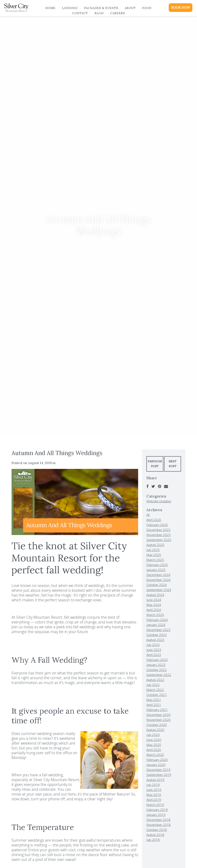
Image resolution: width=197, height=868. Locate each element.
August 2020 (155, 730)
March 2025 (155, 560)
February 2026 (157, 525)
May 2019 (154, 795)
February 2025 (157, 565)
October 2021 (157, 695)
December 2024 (158, 575)
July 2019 (153, 785)
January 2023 (156, 665)
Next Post (173, 464)
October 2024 (157, 585)
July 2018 (153, 840)
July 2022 (153, 685)
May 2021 (154, 700)
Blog (99, 13)
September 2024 (159, 590)
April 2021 (154, 705)
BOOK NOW (181, 7)
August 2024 (155, 595)
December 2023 (158, 630)
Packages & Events (101, 8)
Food (147, 8)
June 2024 (154, 600)
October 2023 (157, 635)
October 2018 (157, 830)
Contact (80, 13)
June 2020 (154, 740)
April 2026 (154, 520)
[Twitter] (153, 486)
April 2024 (154, 610)
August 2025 (155, 545)
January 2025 (156, 570)
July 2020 (153, 735)
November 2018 (159, 825)
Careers (118, 13)
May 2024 (154, 605)
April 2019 (154, 800)
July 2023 (153, 645)
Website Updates (159, 501)
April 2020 (154, 750)
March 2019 (155, 805)
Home (50, 8)
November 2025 (159, 535)
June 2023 (154, 650)
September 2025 (159, 540)
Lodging (70, 8)
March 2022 (155, 690)
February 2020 (157, 760)
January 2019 (156, 815)
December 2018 (158, 820)
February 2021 (157, 710)
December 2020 (158, 715)
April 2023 (154, 655)
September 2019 (159, 775)
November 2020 (159, 720)
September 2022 (159, 675)
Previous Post (155, 464)
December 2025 (158, 530)
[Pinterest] (160, 486)
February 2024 (157, 620)
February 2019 (157, 810)
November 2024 (159, 580)
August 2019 (155, 780)
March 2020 (155, 755)
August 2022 (155, 680)
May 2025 (154, 555)
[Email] (166, 486)
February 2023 (157, 660)
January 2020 (156, 765)
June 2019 (154, 790)
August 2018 (155, 835)
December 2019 (158, 770)
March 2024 (155, 615)
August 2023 (155, 640)
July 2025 (153, 550)
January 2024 (156, 625)
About (130, 8)
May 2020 (154, 745)
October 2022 (157, 670)
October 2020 (157, 725)
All (148, 515)
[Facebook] (147, 486)
